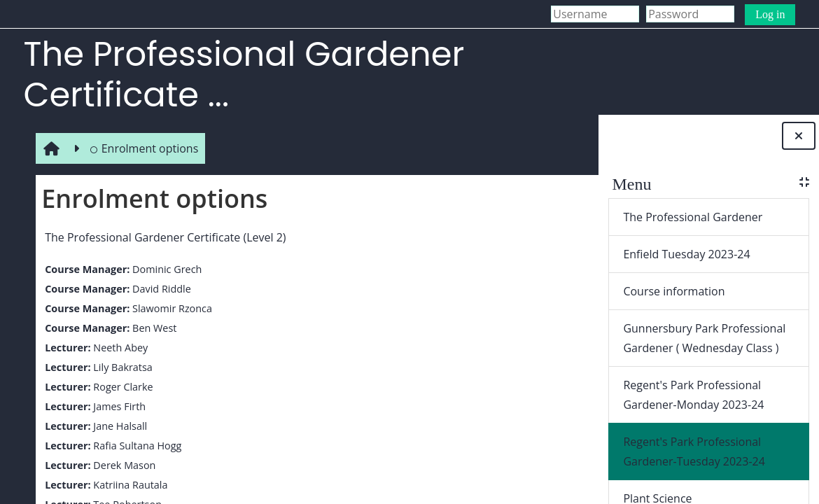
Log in (770, 14)
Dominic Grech (164, 269)
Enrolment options (142, 148)
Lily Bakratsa (120, 367)
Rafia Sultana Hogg (135, 446)
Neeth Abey (118, 348)
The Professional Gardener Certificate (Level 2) (163, 237)
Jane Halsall (118, 426)
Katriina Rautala (128, 485)
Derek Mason (122, 465)
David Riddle (159, 289)
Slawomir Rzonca (169, 308)
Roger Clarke (121, 387)
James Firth (117, 406)
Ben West (152, 328)
